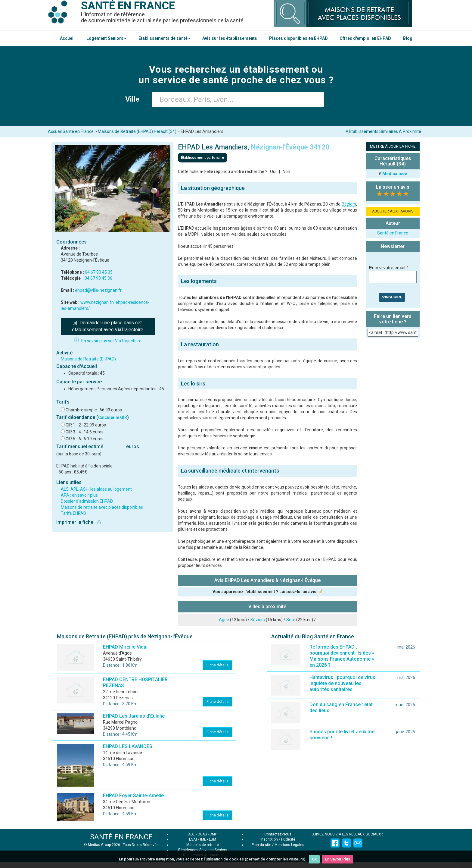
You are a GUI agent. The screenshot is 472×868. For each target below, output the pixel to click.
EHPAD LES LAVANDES (128, 746)
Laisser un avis (393, 187)
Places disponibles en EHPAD (298, 38)
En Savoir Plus (338, 859)
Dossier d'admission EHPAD (87, 501)
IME (203, 839)
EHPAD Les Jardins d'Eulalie (134, 716)
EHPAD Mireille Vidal (125, 647)
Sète (291, 620)
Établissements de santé (165, 38)
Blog (408, 38)
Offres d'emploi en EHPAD (365, 38)
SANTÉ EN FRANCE (121, 837)
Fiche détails (217, 665)
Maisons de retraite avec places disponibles (102, 507)
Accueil (67, 38)
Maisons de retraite (203, 845)
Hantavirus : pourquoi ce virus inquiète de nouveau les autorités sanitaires (342, 683)
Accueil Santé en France (71, 131)
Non (286, 171)
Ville (134, 99)
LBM (213, 839)
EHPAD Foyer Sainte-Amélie (133, 796)
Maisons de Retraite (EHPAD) (88, 359)
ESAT (193, 839)
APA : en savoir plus (79, 495)
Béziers (349, 204)
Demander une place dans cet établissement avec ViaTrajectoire (108, 326)
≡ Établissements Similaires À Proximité (383, 131)
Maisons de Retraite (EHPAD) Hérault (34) (137, 131)
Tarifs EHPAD (73, 513)
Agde (224, 620)
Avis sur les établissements (230, 38)
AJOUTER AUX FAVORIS (393, 211)
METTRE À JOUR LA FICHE (393, 146)
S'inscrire (392, 297)
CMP (213, 834)
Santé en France (393, 233)
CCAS (202, 834)
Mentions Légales (289, 845)
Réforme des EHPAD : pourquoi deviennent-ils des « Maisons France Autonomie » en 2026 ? (342, 656)
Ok (314, 859)
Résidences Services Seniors (203, 850)
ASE (191, 834)
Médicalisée (395, 174)
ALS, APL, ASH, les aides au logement (96, 489)
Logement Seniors (106, 38)
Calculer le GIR (113, 417)
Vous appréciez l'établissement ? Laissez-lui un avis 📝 (267, 592)
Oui (273, 171)
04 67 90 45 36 (98, 278)
